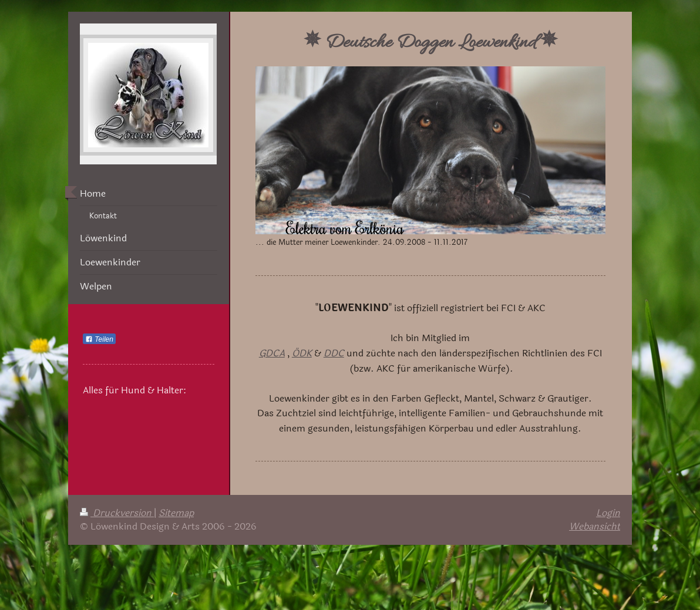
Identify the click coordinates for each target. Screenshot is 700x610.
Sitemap (176, 513)
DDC (334, 353)
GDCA (272, 353)
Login (608, 513)
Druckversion (117, 513)
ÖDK (302, 353)
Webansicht (595, 526)
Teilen (99, 339)
